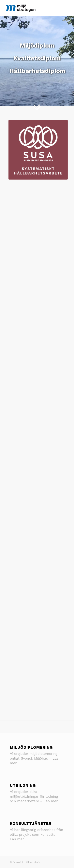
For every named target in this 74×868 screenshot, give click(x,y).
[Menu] (63, 8)
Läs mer (51, 801)
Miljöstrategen (34, 862)
